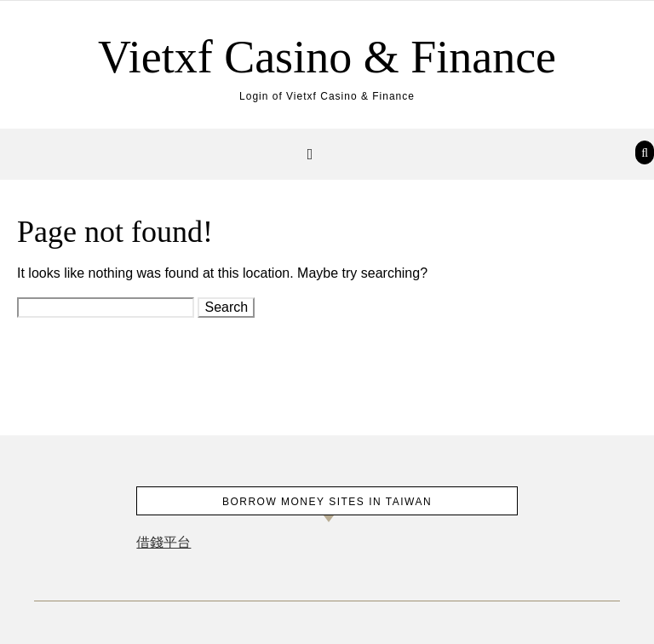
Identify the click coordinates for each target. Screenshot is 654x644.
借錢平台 (163, 542)
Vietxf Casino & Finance (327, 57)
